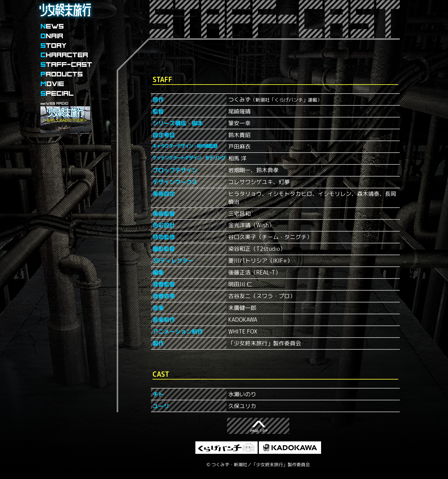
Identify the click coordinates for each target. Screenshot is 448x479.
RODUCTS (62, 74)
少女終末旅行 (65, 20)
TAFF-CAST (66, 65)
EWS (52, 26)
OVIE (52, 84)
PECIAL (57, 94)
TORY (54, 46)
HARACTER (64, 55)
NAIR (52, 36)
